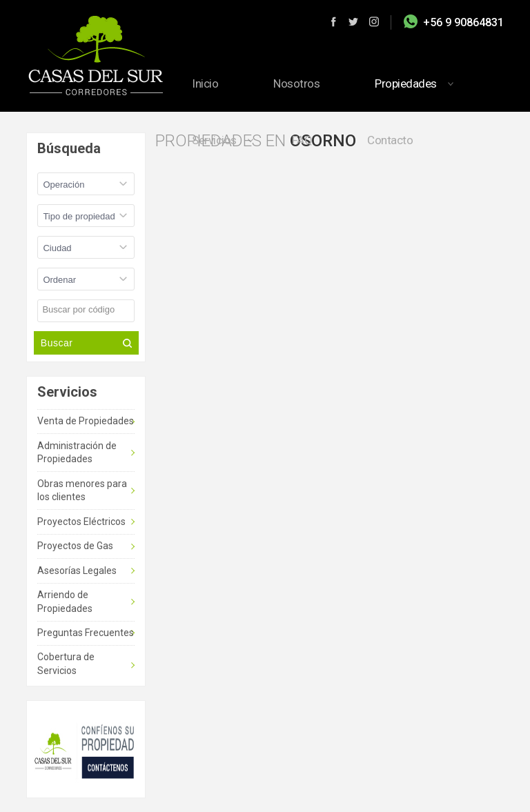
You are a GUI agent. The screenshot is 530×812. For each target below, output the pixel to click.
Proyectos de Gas (75, 546)
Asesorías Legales (77, 571)
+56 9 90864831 (463, 22)
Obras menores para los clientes (82, 491)
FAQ (302, 140)
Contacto (390, 140)
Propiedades (406, 83)
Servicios (214, 140)
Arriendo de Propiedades (65, 602)
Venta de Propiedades (86, 421)
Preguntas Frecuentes (86, 633)
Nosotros (296, 83)
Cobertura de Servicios (66, 664)
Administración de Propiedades (77, 453)
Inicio (205, 83)
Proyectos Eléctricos (81, 522)
